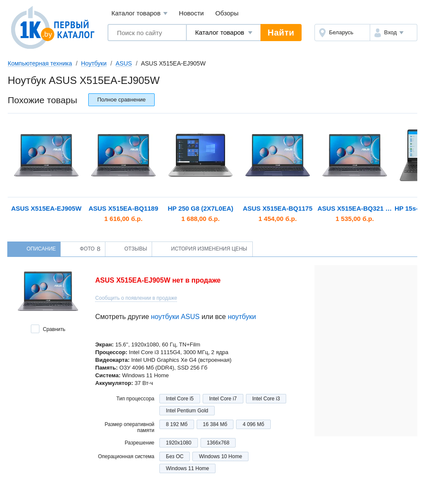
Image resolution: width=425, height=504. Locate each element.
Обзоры (227, 13)
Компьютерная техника (40, 63)
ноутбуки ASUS (175, 317)
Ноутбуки (94, 63)
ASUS (124, 63)
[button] (394, 33)
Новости (192, 13)
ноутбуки (242, 317)
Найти (281, 33)
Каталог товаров (139, 13)
